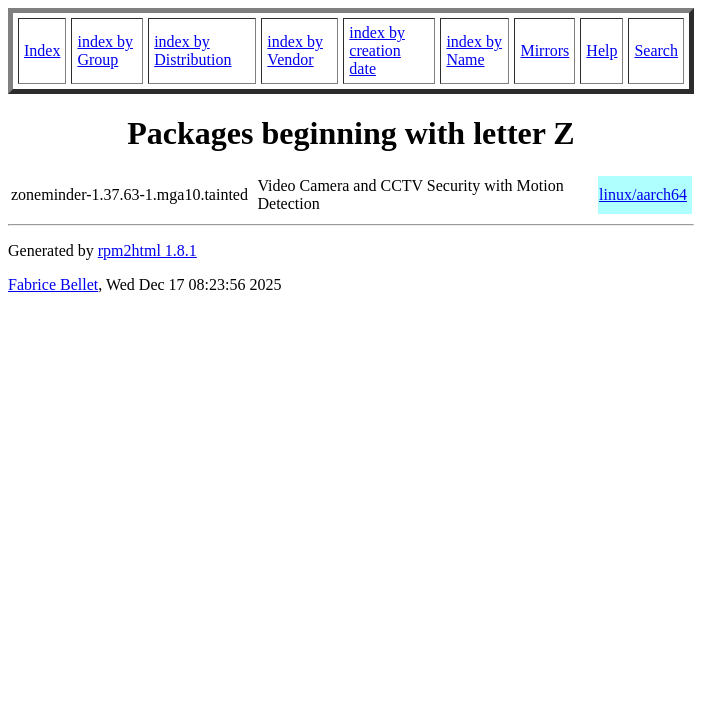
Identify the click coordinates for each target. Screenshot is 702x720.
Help (601, 50)
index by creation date (377, 50)
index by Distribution (192, 50)
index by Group (105, 50)
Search (656, 50)
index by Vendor (295, 50)
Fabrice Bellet (53, 284)
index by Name (474, 50)
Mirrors (544, 50)
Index (42, 50)
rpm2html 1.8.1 (147, 250)
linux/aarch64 (643, 194)
